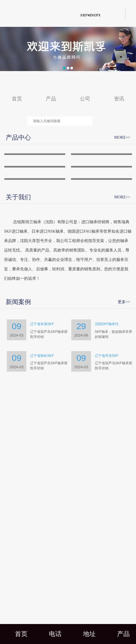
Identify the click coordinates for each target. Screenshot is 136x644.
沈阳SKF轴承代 (107, 514)
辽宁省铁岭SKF (42, 546)
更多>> (124, 492)
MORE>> (122, 137)
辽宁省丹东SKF (107, 546)
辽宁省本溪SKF (42, 514)
